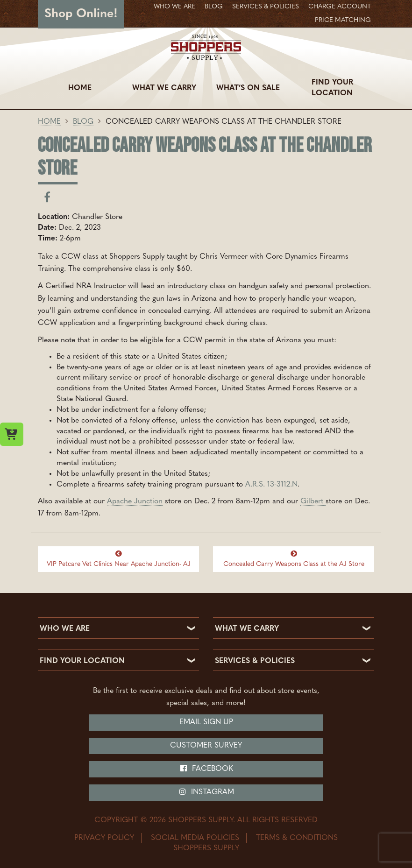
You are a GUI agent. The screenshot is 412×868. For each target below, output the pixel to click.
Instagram (206, 792)
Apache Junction (135, 501)
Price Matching (343, 20)
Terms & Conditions (297, 838)
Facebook (206, 769)
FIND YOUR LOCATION (82, 661)
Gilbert (313, 501)
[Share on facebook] (47, 199)
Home (80, 88)
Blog (214, 7)
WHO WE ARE (65, 629)
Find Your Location (332, 88)
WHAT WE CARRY (247, 629)
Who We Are (174, 7)
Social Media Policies (195, 838)
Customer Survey (206, 746)
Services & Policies (266, 7)
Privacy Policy (104, 838)
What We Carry (164, 88)
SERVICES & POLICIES (255, 661)
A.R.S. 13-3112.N (271, 485)
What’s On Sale (248, 88)
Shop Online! (81, 14)
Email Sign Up (206, 722)
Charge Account (340, 7)
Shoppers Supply (206, 848)
